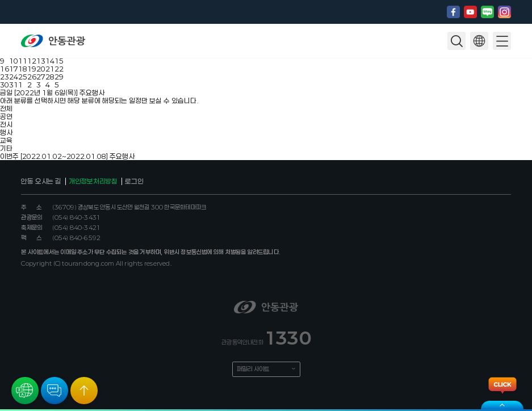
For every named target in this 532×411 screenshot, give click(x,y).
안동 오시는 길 (41, 181)
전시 (6, 124)
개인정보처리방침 (93, 181)
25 (23, 77)
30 (5, 85)
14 (50, 61)
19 (32, 69)
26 (32, 77)
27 (41, 77)
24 (14, 77)
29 (59, 77)
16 (5, 69)
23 (5, 77)
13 (41, 61)
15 (59, 61)
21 (50, 69)
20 (41, 69)
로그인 (134, 181)
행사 (6, 132)
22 (59, 69)
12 (32, 61)
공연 (6, 116)
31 (14, 85)
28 (50, 77)
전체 (6, 108)
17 (14, 69)
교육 (6, 140)
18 (23, 69)
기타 (6, 148)
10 (14, 61)
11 (23, 61)
